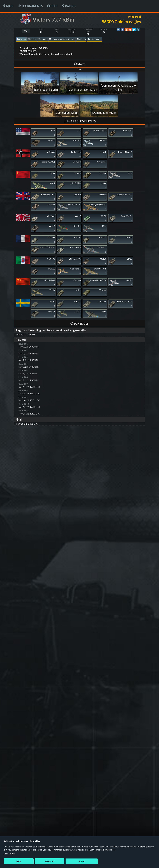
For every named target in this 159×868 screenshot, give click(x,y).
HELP (52, 6)
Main (8, 6)
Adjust (82, 861)
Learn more (9, 853)
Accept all (50, 861)
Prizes (81, 39)
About (21, 39)
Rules (32, 39)
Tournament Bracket (62, 39)
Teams (43, 39)
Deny (19, 861)
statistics (94, 39)
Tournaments (30, 6)
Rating (69, 6)
